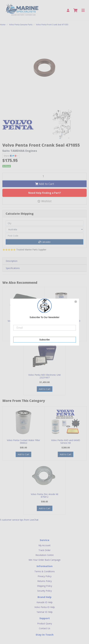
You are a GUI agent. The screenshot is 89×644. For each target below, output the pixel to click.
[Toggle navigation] (83, 10)
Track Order (44, 550)
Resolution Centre (45, 555)
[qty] (44, 223)
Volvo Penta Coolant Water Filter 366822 (23, 442)
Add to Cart (45, 184)
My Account (44, 545)
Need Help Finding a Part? (45, 193)
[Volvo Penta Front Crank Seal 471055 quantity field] (44, 176)
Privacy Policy (45, 576)
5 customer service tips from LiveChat (19, 520)
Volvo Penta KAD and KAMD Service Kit (66, 442)
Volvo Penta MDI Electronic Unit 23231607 (44, 376)
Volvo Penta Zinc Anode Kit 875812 (45, 495)
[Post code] (44, 236)
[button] (44, 201)
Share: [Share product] (10, 156)
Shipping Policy (45, 586)
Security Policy (44, 591)
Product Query (45, 623)
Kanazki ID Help (45, 602)
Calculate (44, 242)
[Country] (44, 229)
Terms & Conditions (45, 571)
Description (12, 261)
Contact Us (45, 628)
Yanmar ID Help (45, 612)
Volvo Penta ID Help (45, 607)
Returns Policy (45, 581)
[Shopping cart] (75, 10)
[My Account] (68, 10)
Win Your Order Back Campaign (45, 560)
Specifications (13, 268)
